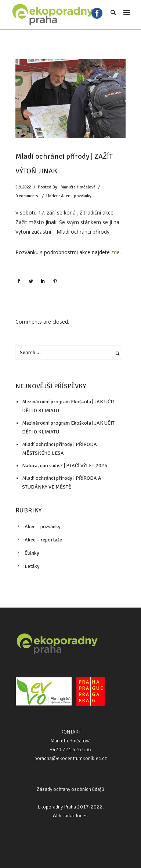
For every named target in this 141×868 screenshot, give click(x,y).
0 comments (27, 196)
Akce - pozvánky (76, 196)
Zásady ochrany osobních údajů (70, 789)
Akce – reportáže (43, 540)
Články (32, 553)
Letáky (32, 566)
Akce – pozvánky (43, 527)
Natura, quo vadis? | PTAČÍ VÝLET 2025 (65, 466)
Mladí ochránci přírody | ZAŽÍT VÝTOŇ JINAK (64, 164)
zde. (116, 252)
